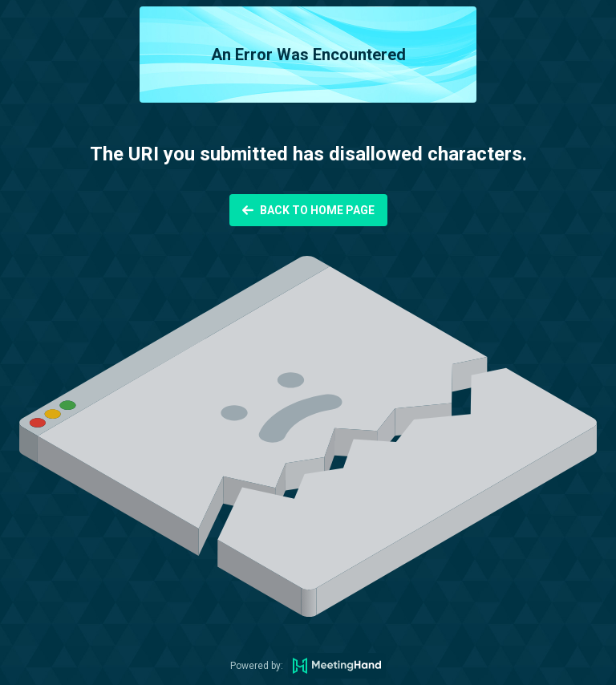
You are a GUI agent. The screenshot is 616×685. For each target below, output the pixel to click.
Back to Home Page (317, 210)
